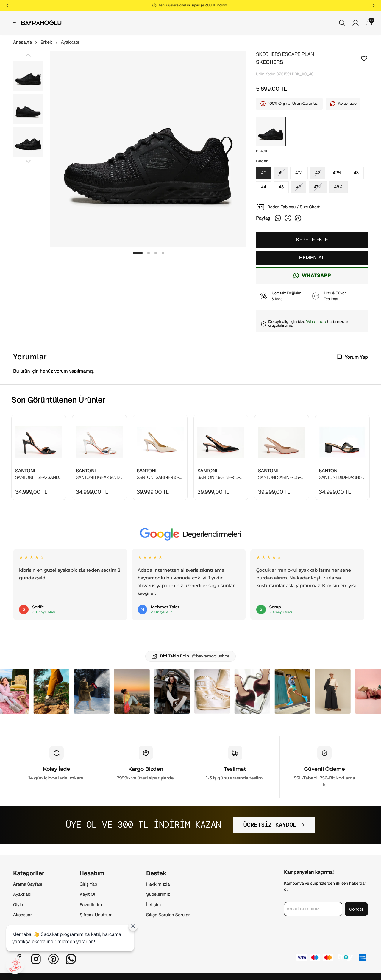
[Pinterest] (53, 959)
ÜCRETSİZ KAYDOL (274, 825)
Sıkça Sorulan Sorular (168, 915)
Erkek (49, 42)
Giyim (19, 905)
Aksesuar (22, 915)
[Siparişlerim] (356, 23)
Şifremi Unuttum (96, 915)
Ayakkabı (70, 42)
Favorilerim (91, 905)
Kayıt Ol (88, 894)
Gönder (356, 909)
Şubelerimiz (158, 894)
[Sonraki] (374, 5)
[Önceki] (7, 5)
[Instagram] (36, 959)
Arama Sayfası (28, 884)
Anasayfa (26, 42)
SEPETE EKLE (312, 240)
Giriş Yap (89, 884)
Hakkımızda (158, 884)
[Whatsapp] (71, 959)
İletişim (153, 905)
